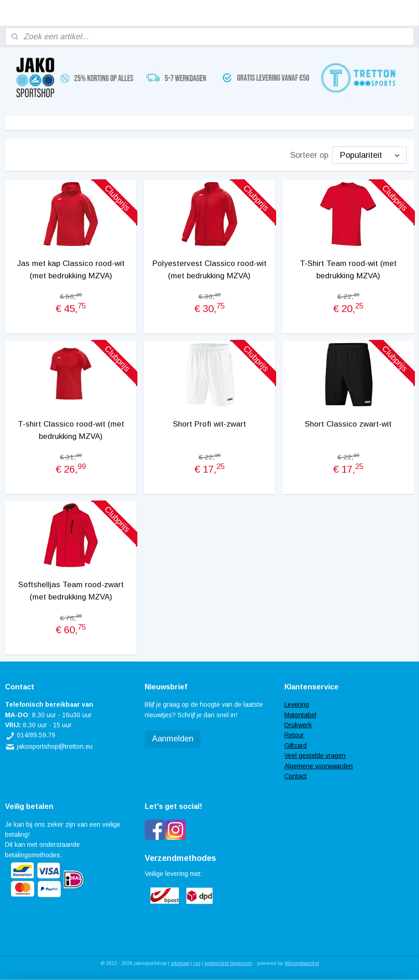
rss (197, 963)
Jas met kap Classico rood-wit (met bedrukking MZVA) (71, 269)
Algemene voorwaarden (319, 766)
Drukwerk (298, 725)
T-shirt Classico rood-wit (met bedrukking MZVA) (71, 430)
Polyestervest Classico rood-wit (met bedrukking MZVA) (209, 269)
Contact (296, 776)
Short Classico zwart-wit (348, 424)
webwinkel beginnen (228, 963)
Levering (297, 704)
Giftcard (296, 745)
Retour (294, 735)
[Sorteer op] (369, 155)
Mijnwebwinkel (302, 963)
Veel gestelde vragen (315, 756)
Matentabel (300, 715)
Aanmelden (173, 739)
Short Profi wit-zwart (209, 424)
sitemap (180, 963)
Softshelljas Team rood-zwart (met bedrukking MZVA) (71, 591)
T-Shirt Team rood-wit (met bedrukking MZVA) (348, 269)
